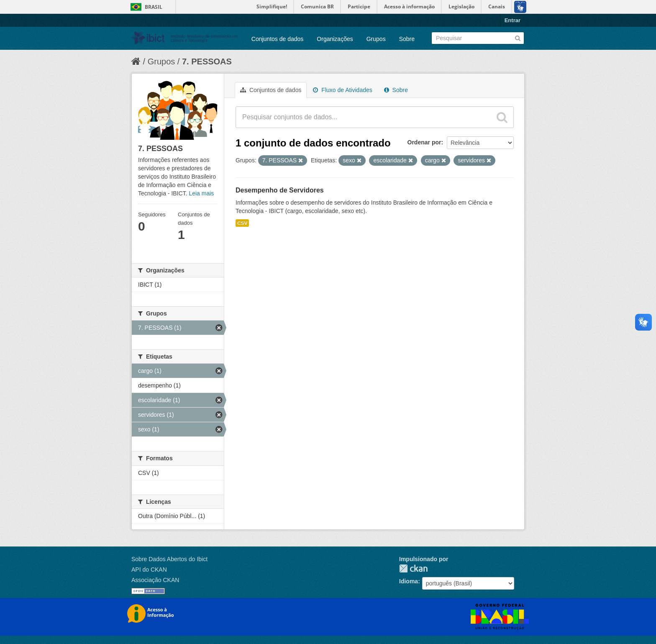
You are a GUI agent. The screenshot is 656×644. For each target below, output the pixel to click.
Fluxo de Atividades (342, 90)
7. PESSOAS (207, 62)
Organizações (335, 39)
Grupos (376, 39)
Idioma (409, 581)
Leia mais (201, 193)
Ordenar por (424, 142)
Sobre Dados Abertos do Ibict (169, 559)
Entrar (512, 20)
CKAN (413, 568)
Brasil (154, 7)
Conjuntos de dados (278, 39)
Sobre (407, 39)
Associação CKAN (155, 580)
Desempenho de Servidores (280, 190)
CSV (242, 223)
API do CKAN (149, 570)
